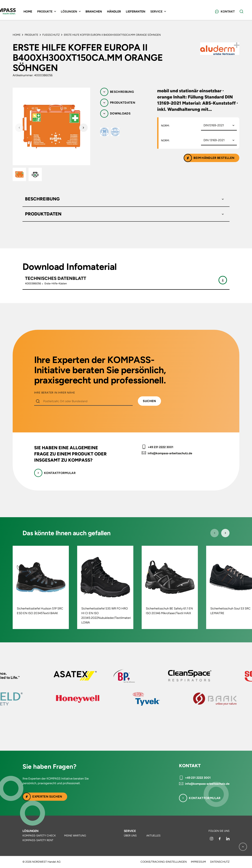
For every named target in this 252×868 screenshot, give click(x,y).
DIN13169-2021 (214, 125)
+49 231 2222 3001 (160, 447)
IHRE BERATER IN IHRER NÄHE (55, 393)
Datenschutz (220, 862)
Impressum (198, 862)
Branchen (111, 12)
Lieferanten (154, 12)
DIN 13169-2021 (214, 140)
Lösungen (30, 831)
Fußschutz (51, 35)
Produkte (31, 35)
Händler (132, 12)
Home (44, 12)
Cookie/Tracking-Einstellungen (164, 862)
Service (130, 831)
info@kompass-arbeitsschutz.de (170, 453)
